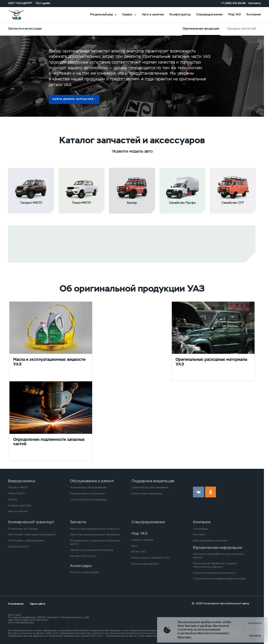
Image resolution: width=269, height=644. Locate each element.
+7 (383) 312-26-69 (233, 3)
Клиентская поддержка (147, 493)
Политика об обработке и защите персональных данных (215, 565)
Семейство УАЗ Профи (23, 529)
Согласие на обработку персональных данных (218, 556)
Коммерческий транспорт (31, 522)
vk (198, 492)
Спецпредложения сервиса (88, 499)
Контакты (255, 3)
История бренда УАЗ (145, 564)
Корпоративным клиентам (210, 540)
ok (210, 492)
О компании (201, 529)
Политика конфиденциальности (214, 573)
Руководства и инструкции (87, 493)
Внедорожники (22, 481)
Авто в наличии (153, 14)
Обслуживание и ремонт (92, 481)
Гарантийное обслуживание (150, 487)
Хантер (13, 499)
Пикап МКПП (16, 493)
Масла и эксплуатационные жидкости (95, 529)
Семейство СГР (18, 546)
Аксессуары (81, 566)
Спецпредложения (209, 14)
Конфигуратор (180, 14)
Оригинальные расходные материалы (95, 534)
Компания (254, 14)
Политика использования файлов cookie (219, 578)
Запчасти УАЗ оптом (83, 556)
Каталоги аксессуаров (84, 572)
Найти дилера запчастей (73, 99)
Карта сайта (37, 604)
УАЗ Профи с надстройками (26, 540)
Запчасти (78, 522)
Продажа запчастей (241, 29)
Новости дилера (142, 540)
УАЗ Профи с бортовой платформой (32, 534)
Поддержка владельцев (153, 481)
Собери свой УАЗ (20, 505)
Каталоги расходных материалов (91, 550)
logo (21, 15)
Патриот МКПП (18, 487)
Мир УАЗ (235, 14)
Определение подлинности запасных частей (95, 542)
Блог (135, 546)
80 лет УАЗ (139, 552)
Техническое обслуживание (88, 487)
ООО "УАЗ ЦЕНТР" (20, 3)
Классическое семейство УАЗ (151, 558)
